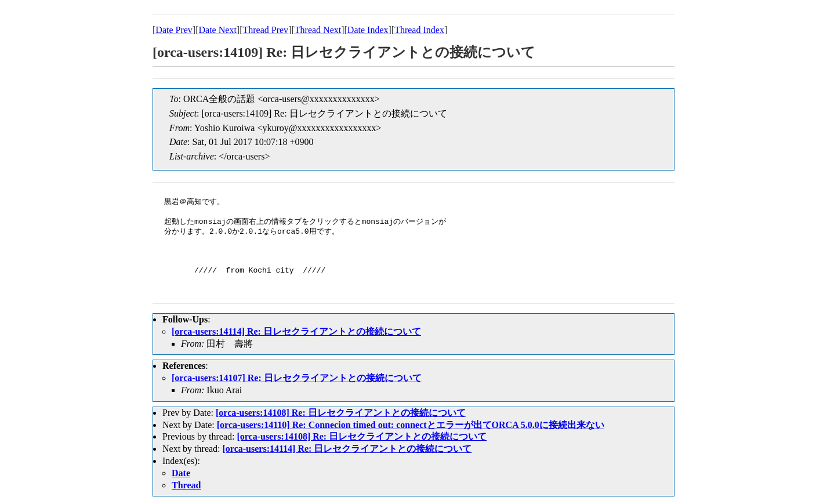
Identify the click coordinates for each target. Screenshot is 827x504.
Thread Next (318, 30)
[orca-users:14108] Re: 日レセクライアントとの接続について (341, 413)
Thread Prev (265, 30)
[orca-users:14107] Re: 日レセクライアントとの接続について (297, 378)
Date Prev (174, 30)
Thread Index (419, 30)
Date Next (218, 30)
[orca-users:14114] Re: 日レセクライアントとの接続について (296, 331)
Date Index (368, 30)
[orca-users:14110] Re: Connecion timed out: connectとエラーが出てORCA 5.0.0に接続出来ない (411, 425)
